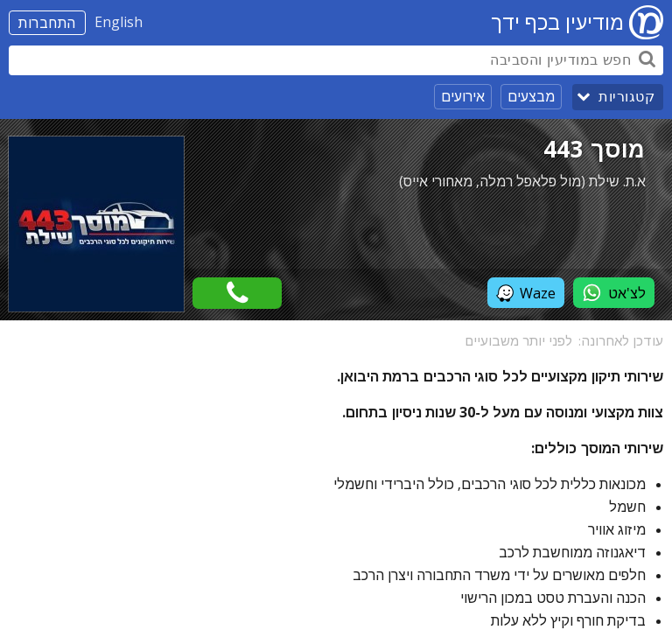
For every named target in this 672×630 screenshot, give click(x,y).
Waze (526, 293)
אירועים (463, 96)
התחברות (47, 23)
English (119, 22)
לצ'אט (614, 293)
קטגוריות (626, 97)
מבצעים (531, 96)
